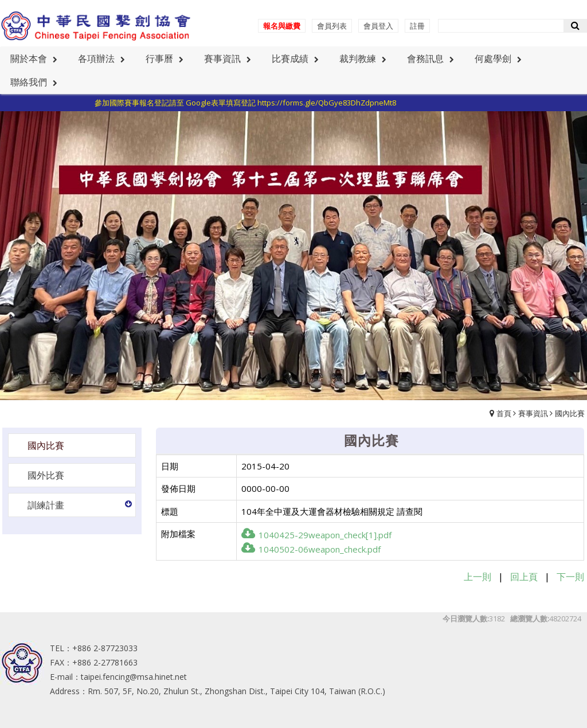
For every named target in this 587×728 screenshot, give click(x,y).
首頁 (504, 413)
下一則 (570, 577)
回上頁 (524, 577)
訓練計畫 (46, 505)
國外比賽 (46, 475)
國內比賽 (570, 413)
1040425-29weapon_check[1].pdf (316, 535)
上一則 (478, 577)
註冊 (417, 26)
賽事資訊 (533, 413)
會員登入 (378, 26)
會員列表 (332, 26)
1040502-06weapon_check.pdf (311, 549)
